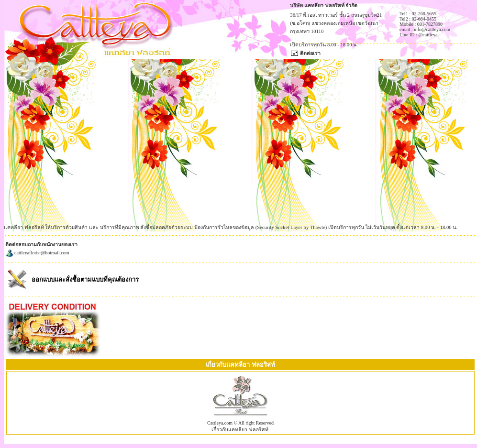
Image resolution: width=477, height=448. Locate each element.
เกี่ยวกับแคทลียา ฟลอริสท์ (240, 429)
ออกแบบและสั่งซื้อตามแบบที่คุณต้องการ (85, 279)
